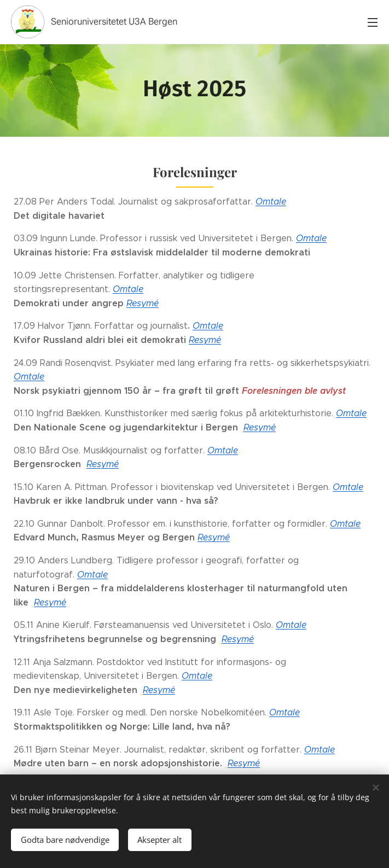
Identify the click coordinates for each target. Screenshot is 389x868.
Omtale (271, 202)
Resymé (143, 303)
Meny (373, 22)
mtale (349, 524)
